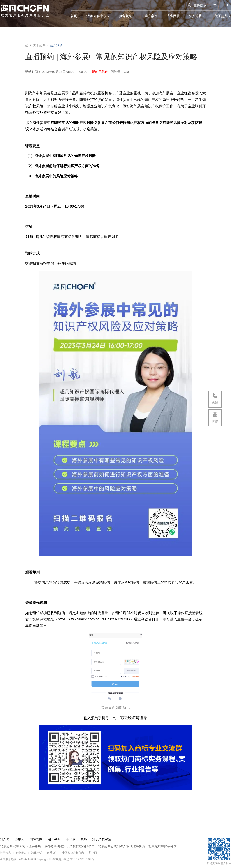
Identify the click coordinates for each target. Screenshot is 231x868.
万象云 (20, 839)
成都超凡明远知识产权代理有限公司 (69, 846)
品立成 (71, 839)
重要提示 (197, 5)
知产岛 (5, 839)
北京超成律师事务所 (163, 846)
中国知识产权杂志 (73, 853)
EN (226, 5)
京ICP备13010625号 (82, 859)
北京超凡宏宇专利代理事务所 (21, 846)
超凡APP (54, 839)
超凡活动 (56, 45)
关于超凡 (39, 45)
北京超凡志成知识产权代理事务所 (122, 846)
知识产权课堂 (102, 839)
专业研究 (21, 853)
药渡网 (93, 853)
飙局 (84, 839)
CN (215, 5)
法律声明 (37, 853)
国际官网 (36, 839)
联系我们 (52, 853)
